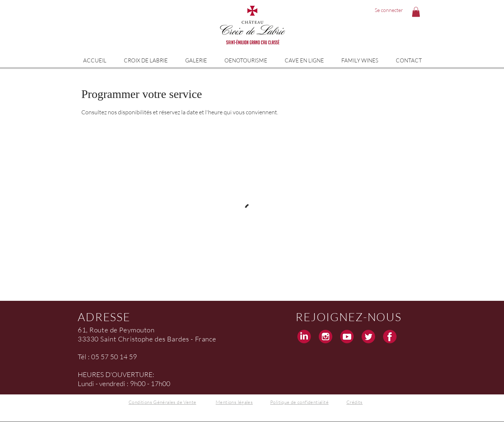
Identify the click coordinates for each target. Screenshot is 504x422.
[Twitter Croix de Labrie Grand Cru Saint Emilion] (368, 337)
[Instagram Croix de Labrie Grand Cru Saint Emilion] (326, 337)
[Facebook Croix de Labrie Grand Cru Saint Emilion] (390, 337)
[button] (416, 12)
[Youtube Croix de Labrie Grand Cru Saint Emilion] (347, 337)
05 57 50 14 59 (114, 357)
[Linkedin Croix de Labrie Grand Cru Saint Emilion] (304, 337)
